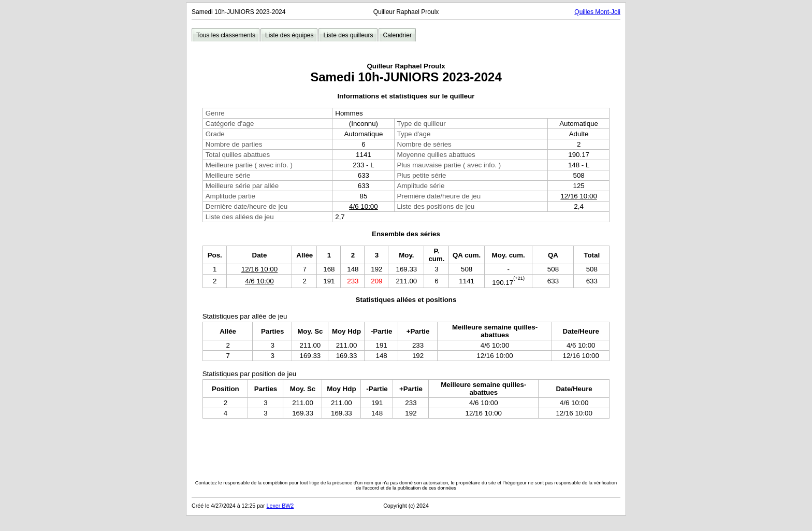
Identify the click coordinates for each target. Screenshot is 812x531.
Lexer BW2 (280, 506)
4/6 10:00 (364, 206)
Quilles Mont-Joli (597, 12)
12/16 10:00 (578, 196)
